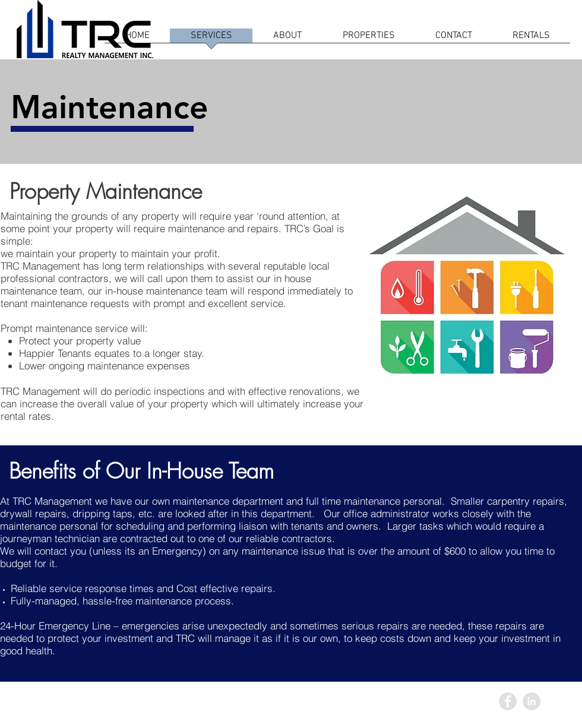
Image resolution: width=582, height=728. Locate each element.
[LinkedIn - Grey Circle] (532, 701)
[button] (531, 39)
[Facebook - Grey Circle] (508, 701)
